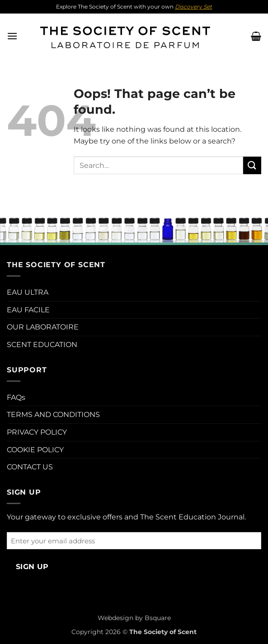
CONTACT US (30, 467)
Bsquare (158, 618)
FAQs (16, 397)
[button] (12, 36)
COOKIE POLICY (35, 450)
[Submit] (252, 165)
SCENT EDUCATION (42, 345)
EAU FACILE (28, 310)
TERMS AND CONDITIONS (53, 415)
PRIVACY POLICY (37, 432)
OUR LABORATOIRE (43, 327)
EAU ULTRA (28, 292)
